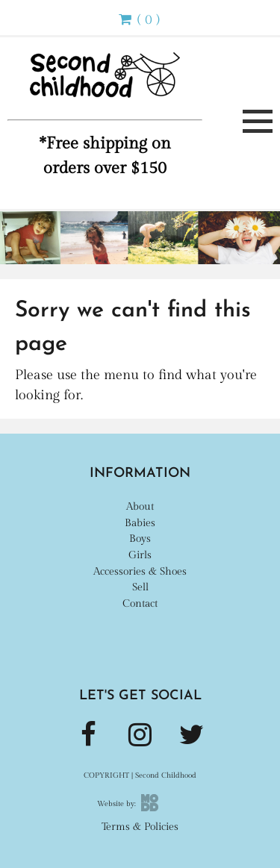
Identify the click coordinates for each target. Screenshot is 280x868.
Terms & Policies (140, 827)
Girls (140, 555)
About (140, 506)
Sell (140, 587)
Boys (140, 538)
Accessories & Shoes (140, 571)
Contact (140, 603)
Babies (140, 523)
